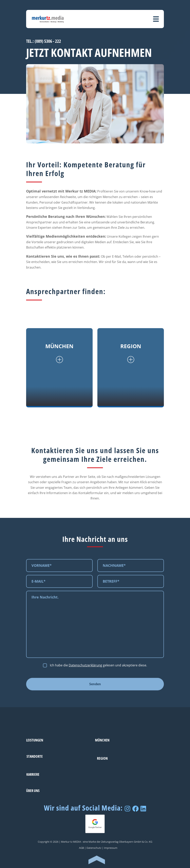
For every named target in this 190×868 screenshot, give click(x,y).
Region (102, 758)
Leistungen (35, 740)
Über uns (33, 790)
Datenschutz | (95, 848)
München (102, 740)
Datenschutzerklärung (85, 665)
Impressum (111, 848)
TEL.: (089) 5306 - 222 (44, 41)
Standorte (35, 756)
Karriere (33, 774)
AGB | (82, 848)
